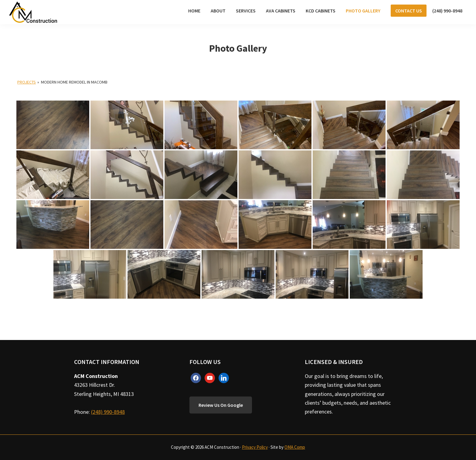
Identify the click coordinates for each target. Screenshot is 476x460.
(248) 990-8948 (108, 412)
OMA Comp (295, 447)
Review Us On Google (221, 405)
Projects (27, 82)
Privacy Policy (255, 447)
